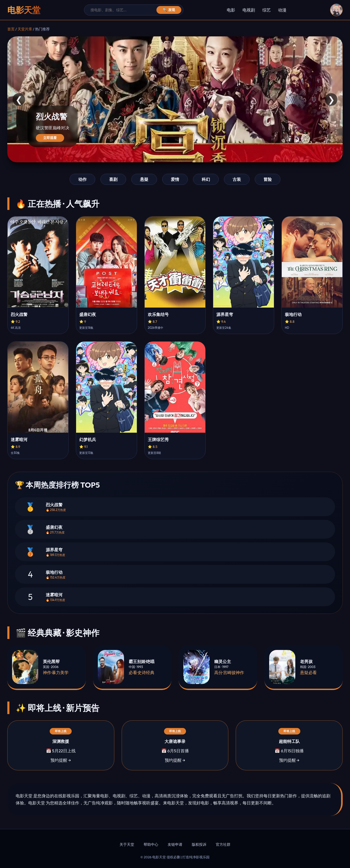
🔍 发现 (169, 10)
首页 (11, 29)
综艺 (267, 10)
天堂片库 (25, 29)
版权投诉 (199, 844)
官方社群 (223, 844)
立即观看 (50, 138)
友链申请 (175, 844)
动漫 (282, 10)
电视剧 (249, 10)
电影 (231, 10)
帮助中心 (151, 844)
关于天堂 (127, 844)
